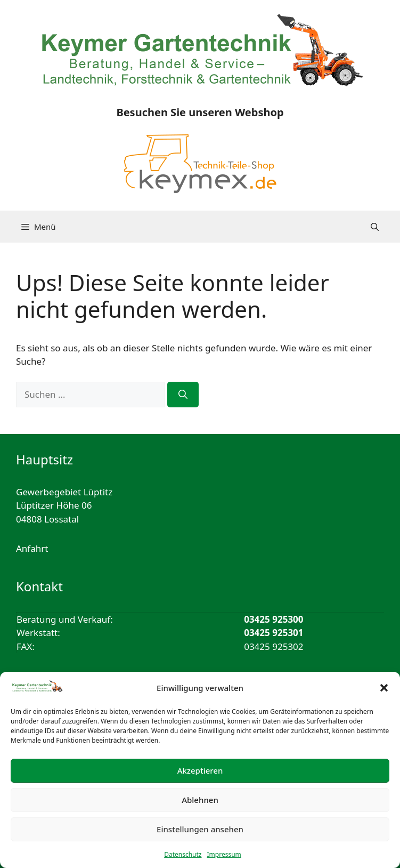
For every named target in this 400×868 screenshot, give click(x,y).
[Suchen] (183, 395)
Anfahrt (32, 548)
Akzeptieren (200, 770)
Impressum (224, 854)
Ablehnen (200, 800)
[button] (384, 688)
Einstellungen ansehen (200, 829)
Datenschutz (183, 854)
